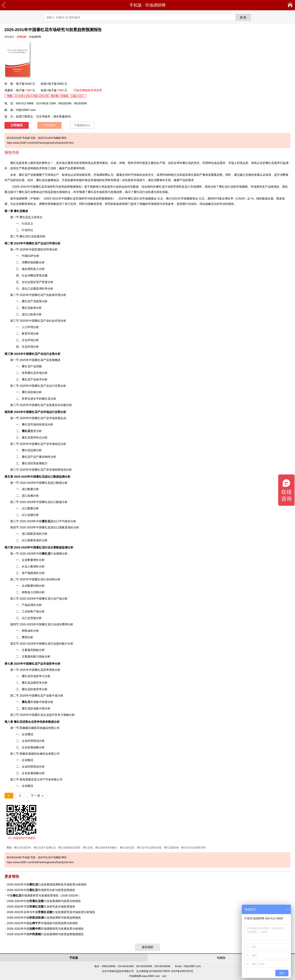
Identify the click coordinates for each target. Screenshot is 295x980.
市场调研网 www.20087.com (144, 976)
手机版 (136, 5)
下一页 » (37, 796)
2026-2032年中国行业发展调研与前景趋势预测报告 (45, 934)
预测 (73, 187)
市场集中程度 (35, 702)
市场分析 (42, 373)
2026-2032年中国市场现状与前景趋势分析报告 (43, 923)
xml (164, 976)
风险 (165, 192)
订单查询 (49, 125)
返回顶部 (147, 947)
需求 (29, 431)
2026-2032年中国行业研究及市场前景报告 (41, 907)
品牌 (33, 450)
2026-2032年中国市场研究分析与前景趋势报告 (41, 890)
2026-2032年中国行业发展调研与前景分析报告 (44, 901)
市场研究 (50, 187)
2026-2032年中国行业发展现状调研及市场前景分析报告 (47, 884)
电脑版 (221, 958)
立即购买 (17, 125)
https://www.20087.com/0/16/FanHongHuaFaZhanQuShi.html (40, 143)
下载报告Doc (82, 125)
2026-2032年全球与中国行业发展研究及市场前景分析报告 (51, 912)
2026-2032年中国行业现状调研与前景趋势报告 (44, 918)
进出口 (50, 521)
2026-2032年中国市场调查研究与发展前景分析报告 (45, 929)
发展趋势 (116, 192)
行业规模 (52, 554)
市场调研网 (155, 5)
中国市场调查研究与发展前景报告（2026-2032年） (44, 895)
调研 (22, 198)
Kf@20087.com (26, 110)
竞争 (52, 664)
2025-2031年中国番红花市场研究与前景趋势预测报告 (79, 198)
